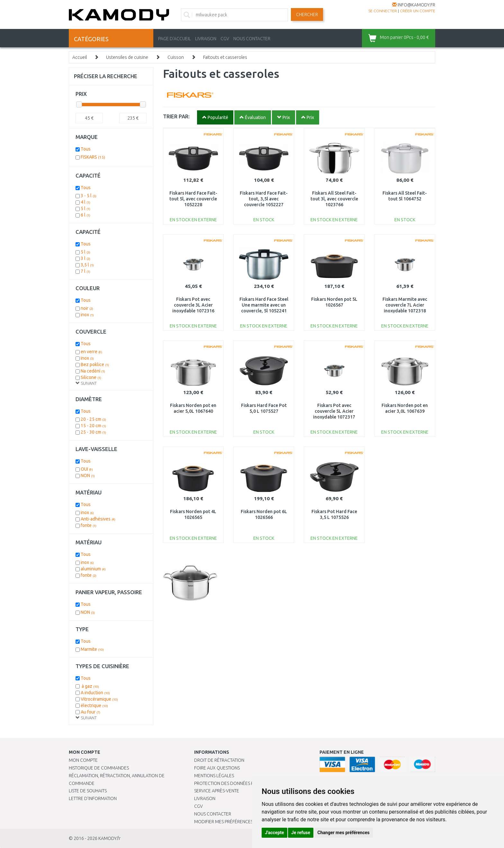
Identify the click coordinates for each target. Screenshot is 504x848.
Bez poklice (95, 364)
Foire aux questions (217, 768)
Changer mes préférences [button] (344, 833)
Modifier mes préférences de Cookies (237, 822)
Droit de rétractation (219, 760)
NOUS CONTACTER (252, 39)
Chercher (307, 14)
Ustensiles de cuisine (127, 57)
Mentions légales (214, 776)
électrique (94, 705)
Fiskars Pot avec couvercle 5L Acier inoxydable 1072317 (334, 411)
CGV (225, 39)
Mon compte (83, 760)
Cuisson (176, 57)
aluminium (93, 569)
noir (87, 308)
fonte (89, 525)
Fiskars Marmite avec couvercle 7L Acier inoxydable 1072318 (405, 305)
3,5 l (87, 265)
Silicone (91, 377)
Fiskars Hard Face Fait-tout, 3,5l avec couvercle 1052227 (264, 199)
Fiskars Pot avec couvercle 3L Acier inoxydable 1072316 (193, 305)
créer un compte (418, 11)
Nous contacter (213, 814)
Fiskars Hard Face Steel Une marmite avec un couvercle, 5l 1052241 (264, 305)
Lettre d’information (93, 798)
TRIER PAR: (176, 116)
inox (87, 315)
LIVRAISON (206, 39)
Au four (90, 712)
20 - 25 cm (93, 419)
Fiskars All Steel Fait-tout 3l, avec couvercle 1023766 (334, 199)
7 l (85, 271)
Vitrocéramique (99, 699)
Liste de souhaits (88, 791)
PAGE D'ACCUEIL (175, 39)
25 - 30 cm (93, 432)
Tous (86, 149)
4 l (85, 202)
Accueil (80, 57)
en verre (91, 352)
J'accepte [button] (274, 833)
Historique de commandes (99, 768)
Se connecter (383, 11)
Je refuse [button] (301, 833)
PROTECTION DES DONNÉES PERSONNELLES (238, 783)
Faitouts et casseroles (225, 57)
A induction (95, 693)
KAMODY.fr (109, 838)
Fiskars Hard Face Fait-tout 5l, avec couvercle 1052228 (193, 199)
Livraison (205, 798)
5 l (85, 208)
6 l (85, 215)
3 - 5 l (89, 196)
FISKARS (93, 157)
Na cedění (93, 371)
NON (88, 475)
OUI (87, 469)
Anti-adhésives (98, 519)
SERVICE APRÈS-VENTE (217, 791)
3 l (85, 258)
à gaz (90, 686)
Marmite (92, 649)
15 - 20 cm (93, 426)
